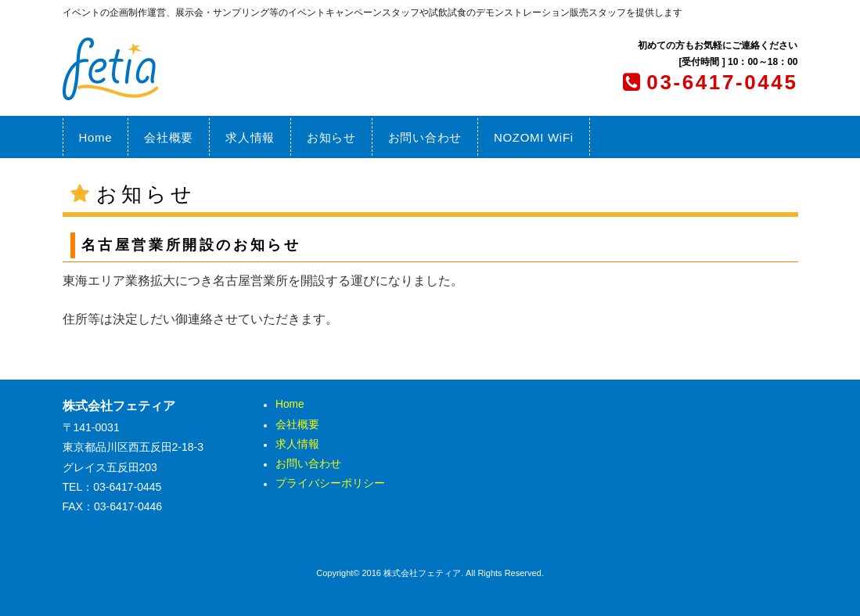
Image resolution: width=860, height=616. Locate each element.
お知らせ (331, 137)
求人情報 (250, 137)
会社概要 (169, 137)
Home (96, 137)
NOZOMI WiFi (534, 137)
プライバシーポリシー (330, 484)
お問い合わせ (425, 137)
